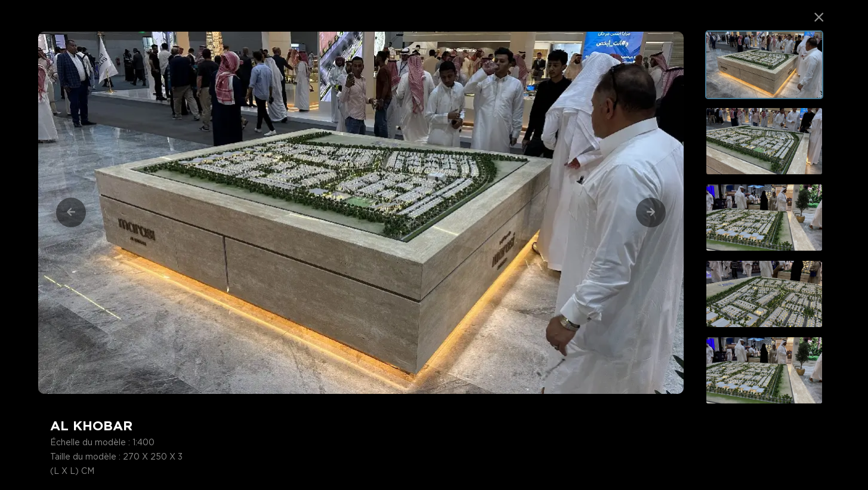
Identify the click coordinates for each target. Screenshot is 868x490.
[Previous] (71, 212)
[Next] (651, 212)
